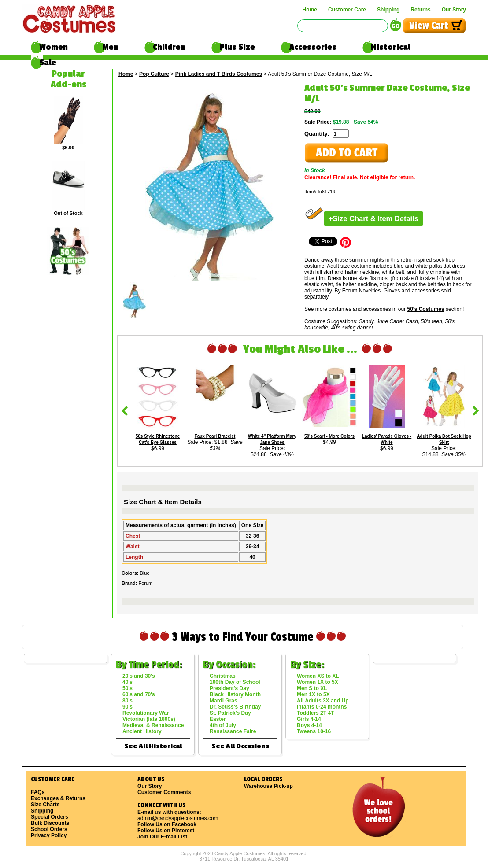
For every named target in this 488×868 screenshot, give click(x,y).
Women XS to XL (318, 676)
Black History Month (235, 694)
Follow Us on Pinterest (166, 831)
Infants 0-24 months (322, 707)
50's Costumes (425, 309)
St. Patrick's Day (230, 713)
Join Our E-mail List (162, 837)
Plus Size (237, 47)
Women (54, 47)
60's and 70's (139, 694)
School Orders (49, 829)
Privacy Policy (49, 835)
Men (110, 47)
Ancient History (142, 731)
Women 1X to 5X (318, 682)
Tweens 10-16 (314, 731)
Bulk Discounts (50, 823)
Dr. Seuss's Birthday (235, 707)
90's (128, 707)
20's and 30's (139, 676)
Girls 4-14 (309, 719)
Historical (391, 47)
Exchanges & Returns (58, 798)
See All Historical (153, 746)
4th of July (223, 725)
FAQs (38, 792)
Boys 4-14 (309, 725)
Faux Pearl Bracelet (215, 436)
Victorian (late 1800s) (149, 719)
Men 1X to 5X (313, 694)
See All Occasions (240, 746)
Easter (218, 719)
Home (310, 10)
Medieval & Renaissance (153, 725)
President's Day (229, 688)
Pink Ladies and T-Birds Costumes (219, 74)
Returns (420, 10)
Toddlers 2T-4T (315, 713)
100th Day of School (235, 682)
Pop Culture (154, 74)
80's (128, 701)
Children (169, 47)
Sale (48, 63)
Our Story (454, 10)
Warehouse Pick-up (268, 786)
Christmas (223, 676)
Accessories (313, 47)
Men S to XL (312, 688)
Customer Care (347, 10)
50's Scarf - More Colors (329, 436)
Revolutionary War (146, 713)
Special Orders (50, 817)
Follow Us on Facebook (167, 824)
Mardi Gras (224, 701)
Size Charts (45, 805)
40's (128, 682)
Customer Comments (164, 792)
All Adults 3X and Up (323, 701)
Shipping (388, 10)
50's (128, 688)
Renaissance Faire (233, 731)
